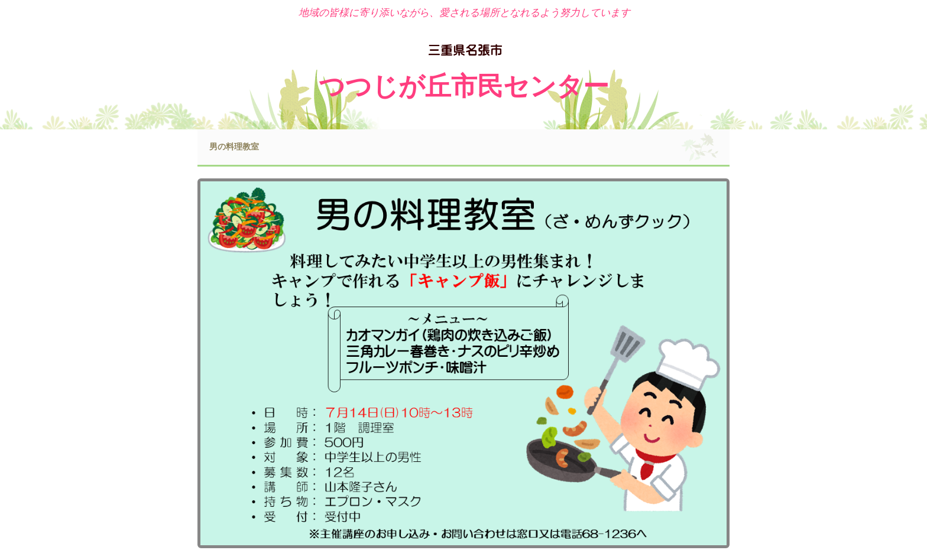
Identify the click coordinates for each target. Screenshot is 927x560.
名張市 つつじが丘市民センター (464, 51)
